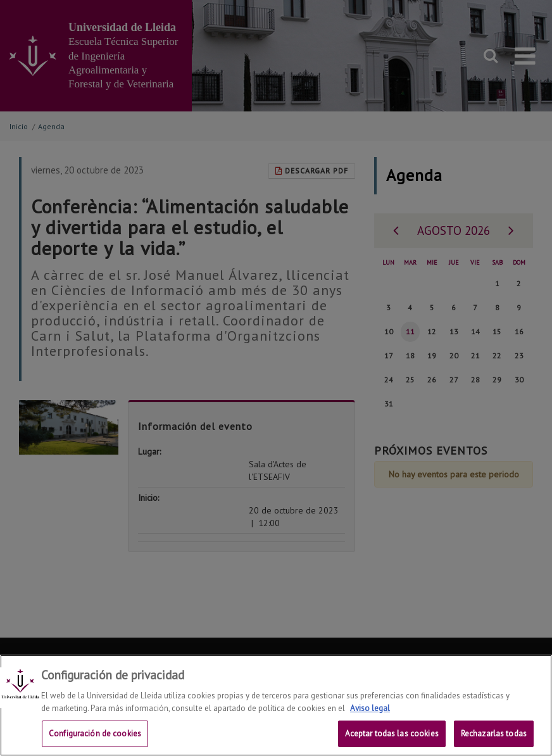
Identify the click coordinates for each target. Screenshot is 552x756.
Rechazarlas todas (494, 737)
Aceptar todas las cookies (392, 737)
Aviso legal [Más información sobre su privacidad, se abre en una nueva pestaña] (370, 711)
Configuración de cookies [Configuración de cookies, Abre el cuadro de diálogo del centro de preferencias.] (95, 737)
